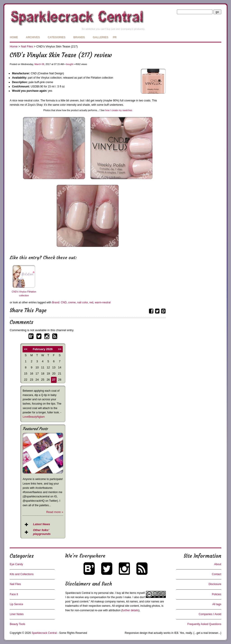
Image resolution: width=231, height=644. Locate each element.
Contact (216, 574)
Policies (216, 594)
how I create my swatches (119, 110)
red (91, 302)
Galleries (100, 37)
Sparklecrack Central (78, 593)
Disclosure (215, 584)
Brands (79, 37)
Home (14, 37)
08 (43, 64)
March (38, 64)
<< (26, 349)
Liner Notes (17, 614)
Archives (33, 37)
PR (115, 37)
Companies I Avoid (210, 614)
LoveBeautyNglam (34, 417)
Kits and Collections (22, 574)
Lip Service (16, 604)
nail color (82, 302)
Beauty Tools (17, 624)
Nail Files (27, 46)
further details (130, 610)
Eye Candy (16, 564)
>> (60, 349)
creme (72, 302)
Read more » (55, 512)
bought (70, 64)
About (218, 564)
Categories (56, 37)
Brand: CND (59, 302)
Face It (14, 594)
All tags (217, 604)
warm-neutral (103, 302)
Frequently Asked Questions (204, 624)
